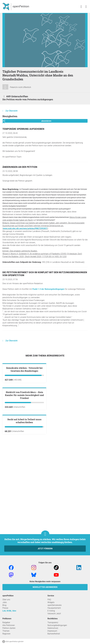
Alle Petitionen (9, 625)
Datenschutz (53, 628)
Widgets (51, 602)
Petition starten (9, 628)
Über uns (6, 600)
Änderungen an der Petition (20, 167)
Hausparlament (54, 608)
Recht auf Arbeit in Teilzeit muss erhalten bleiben (24, 509)
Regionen (6, 634)
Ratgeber (6, 622)
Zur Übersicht (11, 111)
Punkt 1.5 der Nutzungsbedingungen (48, 289)
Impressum (52, 631)
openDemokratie (54, 605)
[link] (86, 7)
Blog (4, 605)
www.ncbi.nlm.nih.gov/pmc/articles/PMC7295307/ (25, 228)
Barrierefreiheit (54, 634)
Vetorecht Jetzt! (54, 614)
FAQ (49, 600)
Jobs (5, 602)
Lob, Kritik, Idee (9, 611)
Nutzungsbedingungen (57, 625)
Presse (5, 608)
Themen (6, 631)
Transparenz (53, 622)
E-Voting (51, 611)
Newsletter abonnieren (45, 587)
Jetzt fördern (45, 549)
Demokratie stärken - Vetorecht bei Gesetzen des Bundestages (24, 399)
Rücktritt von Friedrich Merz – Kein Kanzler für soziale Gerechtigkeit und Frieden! (24, 454)
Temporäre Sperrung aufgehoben (23, 129)
